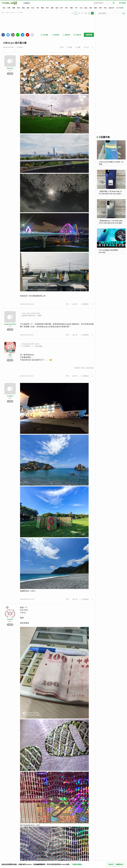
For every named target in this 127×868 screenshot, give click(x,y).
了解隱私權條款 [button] (77, 864)
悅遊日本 (111, 8)
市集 (105, 8)
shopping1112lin (10, 324)
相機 (14, 8)
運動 (71, 8)
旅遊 (86, 8)
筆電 (18, 8)
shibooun (10, 68)
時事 (100, 8)
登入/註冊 (122, 3)
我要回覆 (89, 35)
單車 (47, 8)
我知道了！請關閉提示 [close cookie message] (116, 864)
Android (13, 13)
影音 (33, 8)
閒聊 (95, 8)
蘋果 (28, 8)
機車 (42, 8)
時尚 (67, 8)
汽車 (38, 8)
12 (92, 13)
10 (86, 13)
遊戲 (52, 8)
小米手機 (20, 13)
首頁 (4, 8)
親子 (62, 8)
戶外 (76, 8)
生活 (81, 8)
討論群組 (27, 3)
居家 (57, 8)
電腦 (23, 8)
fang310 (10, 619)
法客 (10, 355)
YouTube (120, 8)
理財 (91, 8)
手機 (9, 8)
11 (89, 13)
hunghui (10, 396)
